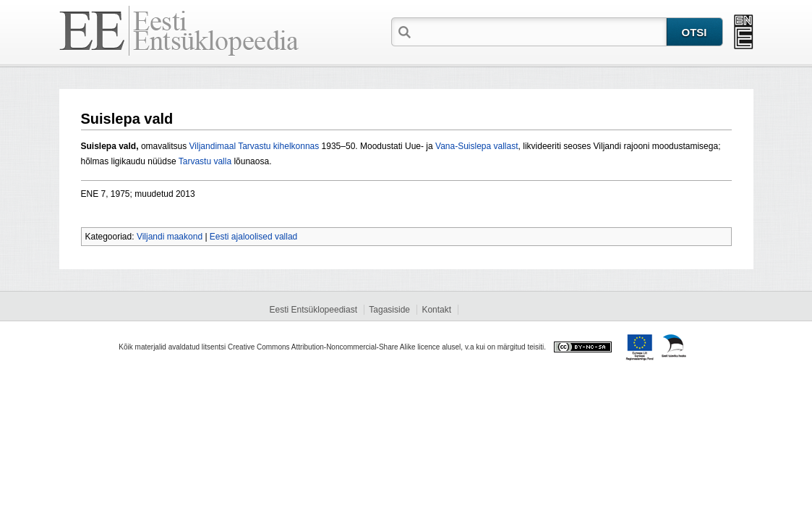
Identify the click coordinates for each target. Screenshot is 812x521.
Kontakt (436, 310)
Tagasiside (389, 310)
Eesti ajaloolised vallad (253, 237)
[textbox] (540, 31)
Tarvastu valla (205, 161)
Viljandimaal (213, 146)
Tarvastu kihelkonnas (278, 146)
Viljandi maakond (170, 237)
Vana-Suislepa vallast (477, 146)
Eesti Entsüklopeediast (313, 310)
